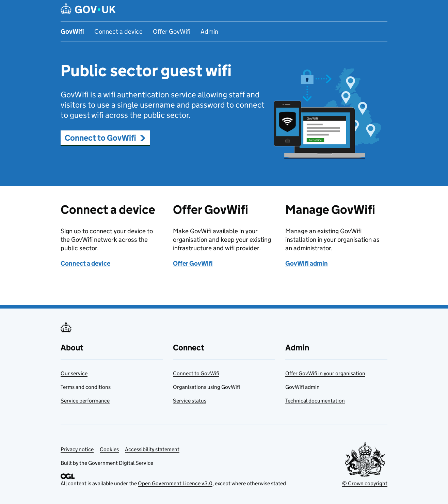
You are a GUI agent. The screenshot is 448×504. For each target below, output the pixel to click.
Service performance (85, 401)
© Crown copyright (365, 483)
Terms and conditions (86, 387)
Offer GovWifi (172, 31)
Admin (209, 31)
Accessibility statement (152, 449)
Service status (190, 401)
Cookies (109, 449)
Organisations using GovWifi (206, 387)
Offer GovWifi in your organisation (325, 373)
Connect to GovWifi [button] (105, 138)
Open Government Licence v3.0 (175, 483)
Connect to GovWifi (196, 373)
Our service (74, 373)
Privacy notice (77, 449)
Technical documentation (315, 401)
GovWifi (72, 31)
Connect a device (118, 31)
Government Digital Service (121, 463)
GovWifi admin (307, 263)
